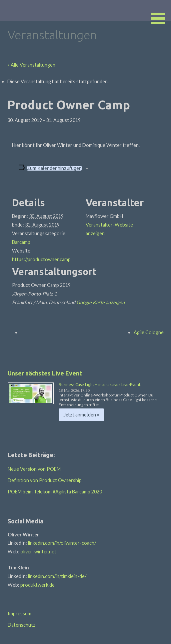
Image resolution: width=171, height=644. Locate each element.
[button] (160, 13)
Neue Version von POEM (34, 469)
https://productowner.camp (41, 259)
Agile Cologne (149, 332)
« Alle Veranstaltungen (31, 65)
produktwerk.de (37, 585)
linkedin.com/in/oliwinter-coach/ (62, 543)
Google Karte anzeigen (100, 302)
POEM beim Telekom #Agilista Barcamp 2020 (55, 492)
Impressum (19, 614)
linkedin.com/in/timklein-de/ (57, 576)
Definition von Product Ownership (45, 480)
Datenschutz (21, 625)
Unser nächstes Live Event (45, 373)
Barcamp (21, 242)
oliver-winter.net (38, 552)
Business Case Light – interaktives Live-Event (100, 385)
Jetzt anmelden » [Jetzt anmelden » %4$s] (81, 415)
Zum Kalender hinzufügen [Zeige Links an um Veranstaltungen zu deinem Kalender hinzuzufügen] (54, 168)
